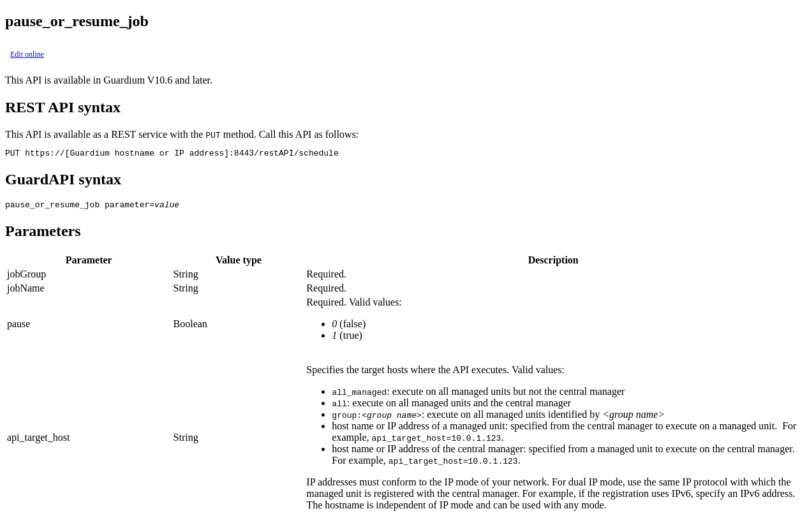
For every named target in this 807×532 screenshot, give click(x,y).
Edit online (27, 54)
